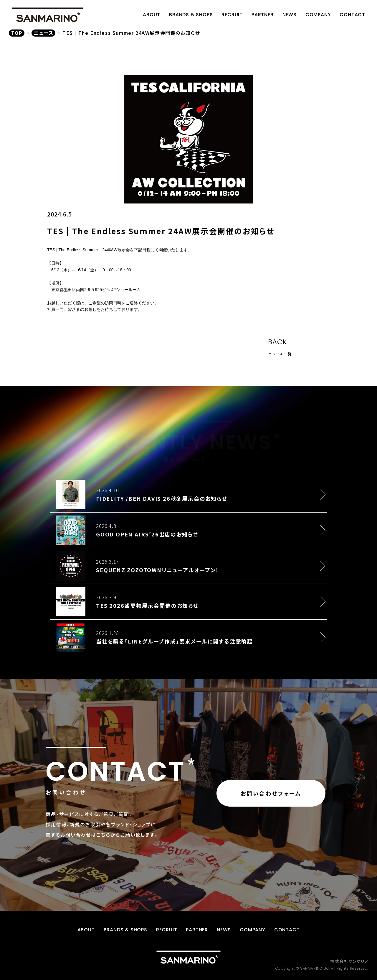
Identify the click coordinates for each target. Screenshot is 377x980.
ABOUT (152, 15)
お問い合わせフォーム (271, 793)
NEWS (290, 15)
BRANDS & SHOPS (191, 15)
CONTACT (352, 15)
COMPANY (318, 15)
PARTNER (263, 15)
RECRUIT (232, 15)
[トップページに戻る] (188, 957)
